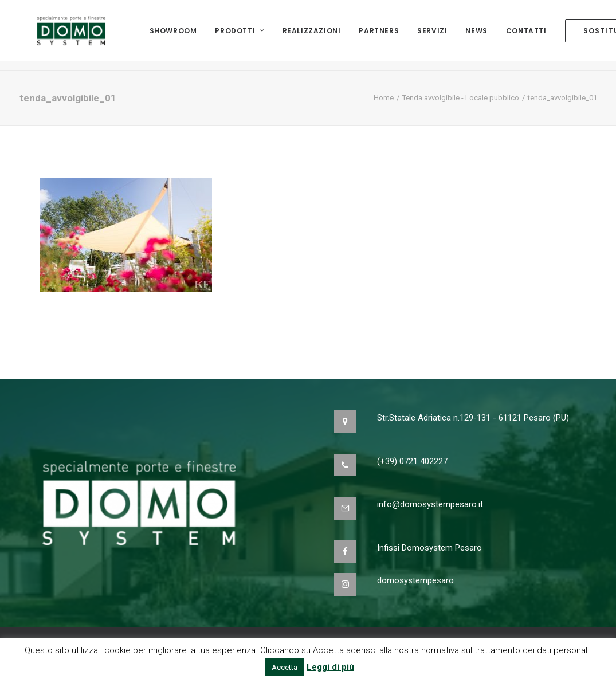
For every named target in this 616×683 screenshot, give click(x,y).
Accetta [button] (285, 667)
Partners (379, 35)
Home (384, 98)
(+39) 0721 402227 (412, 461)
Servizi (432, 35)
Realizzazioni (312, 35)
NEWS (476, 35)
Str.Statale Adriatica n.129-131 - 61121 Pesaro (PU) (473, 418)
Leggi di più (330, 667)
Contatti (526, 35)
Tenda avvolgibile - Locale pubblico (461, 98)
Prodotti (239, 35)
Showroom (173, 35)
